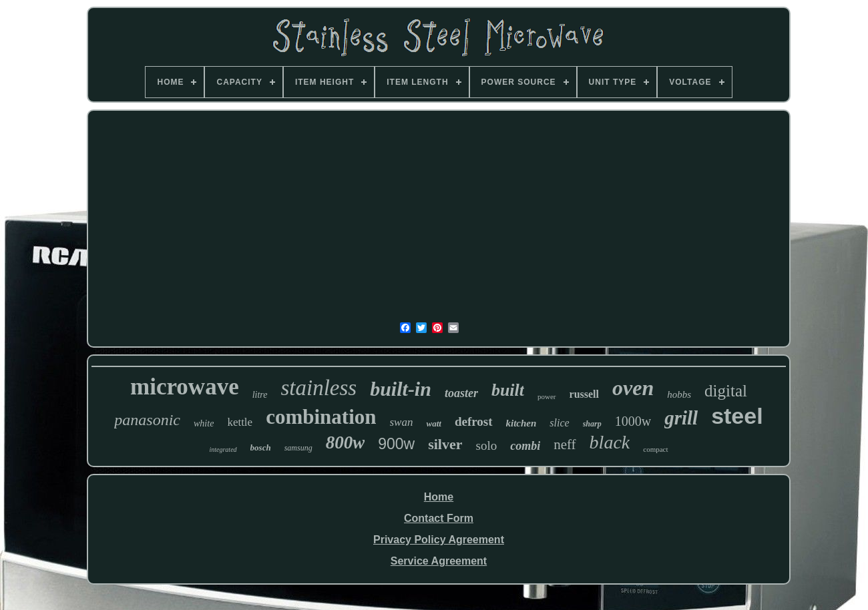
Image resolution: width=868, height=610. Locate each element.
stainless (319, 388)
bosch (261, 447)
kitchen (521, 423)
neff (565, 444)
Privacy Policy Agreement (439, 540)
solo (486, 445)
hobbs (679, 394)
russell (584, 394)
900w (396, 444)
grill (681, 418)
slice (559, 423)
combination (321, 417)
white (204, 423)
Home (439, 497)
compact (655, 449)
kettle (240, 422)
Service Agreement (439, 561)
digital (726, 391)
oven (633, 388)
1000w (633, 421)
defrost (474, 421)
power (547, 396)
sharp (592, 424)
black (610, 442)
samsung (298, 448)
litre (260, 395)
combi (525, 446)
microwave (185, 387)
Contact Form (439, 518)
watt (433, 423)
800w (346, 442)
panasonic (147, 420)
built (508, 390)
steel (737, 416)
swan (402, 422)
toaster (461, 393)
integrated (223, 449)
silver (445, 444)
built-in (401, 389)
